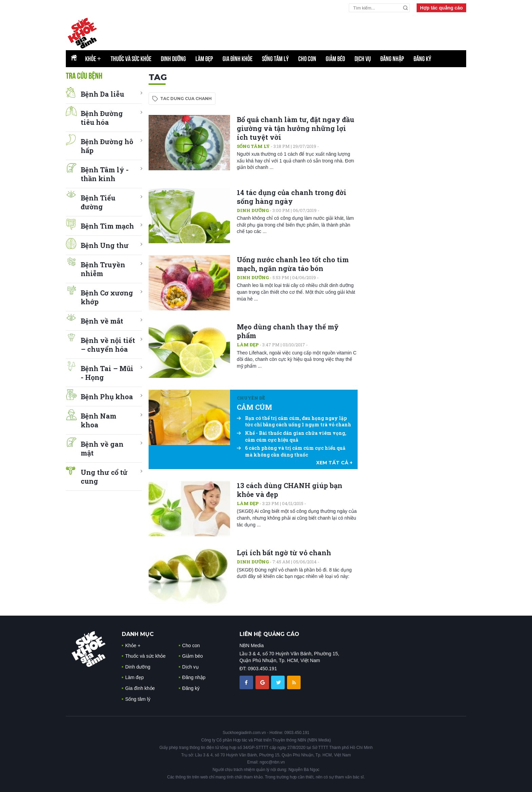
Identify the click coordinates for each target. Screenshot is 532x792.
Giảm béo (335, 59)
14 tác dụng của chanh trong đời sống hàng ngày (292, 197)
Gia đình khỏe (237, 59)
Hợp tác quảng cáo (441, 8)
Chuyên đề (251, 398)
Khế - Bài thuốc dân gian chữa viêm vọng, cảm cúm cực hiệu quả (292, 436)
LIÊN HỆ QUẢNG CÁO (269, 634)
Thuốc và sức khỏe (131, 59)
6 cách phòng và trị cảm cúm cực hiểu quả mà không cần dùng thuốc (291, 451)
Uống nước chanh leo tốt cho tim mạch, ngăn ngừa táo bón (293, 264)
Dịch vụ (363, 59)
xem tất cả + (334, 463)
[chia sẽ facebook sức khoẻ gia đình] (247, 682)
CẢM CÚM (254, 407)
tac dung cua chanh (186, 99)
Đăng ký (422, 59)
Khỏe (93, 59)
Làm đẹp (204, 59)
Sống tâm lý (275, 59)
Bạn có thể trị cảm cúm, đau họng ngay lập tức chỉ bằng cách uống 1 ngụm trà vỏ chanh (294, 421)
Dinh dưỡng (173, 59)
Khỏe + (133, 645)
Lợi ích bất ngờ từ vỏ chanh (284, 553)
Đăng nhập (392, 59)
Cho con (307, 59)
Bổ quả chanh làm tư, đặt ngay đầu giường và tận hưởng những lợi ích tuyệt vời (296, 128)
